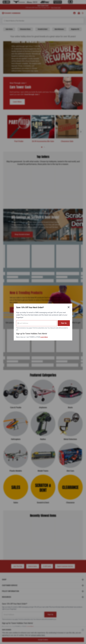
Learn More (44, 337)
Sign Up (64, 323)
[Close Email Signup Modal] (69, 307)
